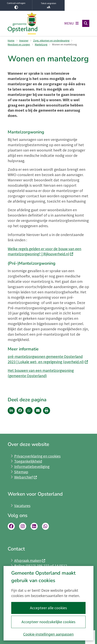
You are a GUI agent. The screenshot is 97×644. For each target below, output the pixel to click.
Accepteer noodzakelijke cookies (48, 622)
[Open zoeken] (86, 23)
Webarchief (26, 477)
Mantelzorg (41, 45)
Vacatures (22, 506)
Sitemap (21, 472)
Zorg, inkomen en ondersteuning (51, 41)
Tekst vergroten (48, 6)
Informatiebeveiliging (32, 467)
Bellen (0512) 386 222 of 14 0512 (41, 566)
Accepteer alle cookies (48, 608)
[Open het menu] (71, 23)
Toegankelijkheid (28, 461)
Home (11, 41)
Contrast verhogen (16, 5)
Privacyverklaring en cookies (37, 456)
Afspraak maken (30, 560)
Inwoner (24, 41)
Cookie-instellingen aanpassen (48, 634)
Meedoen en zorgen (19, 45)
